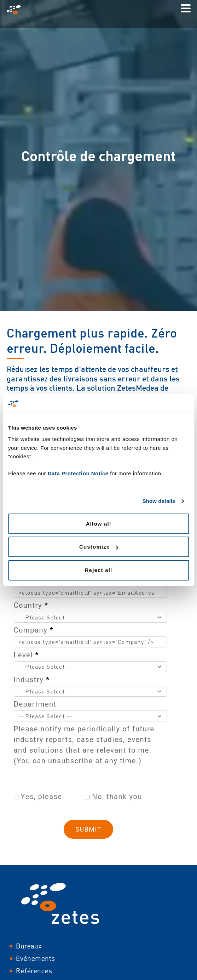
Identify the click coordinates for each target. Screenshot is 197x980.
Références (34, 971)
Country (31, 605)
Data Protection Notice (78, 473)
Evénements (35, 958)
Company (34, 630)
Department (35, 704)
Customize (99, 547)
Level (27, 655)
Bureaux (29, 946)
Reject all (99, 570)
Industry (32, 680)
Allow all (99, 524)
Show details (159, 501)
